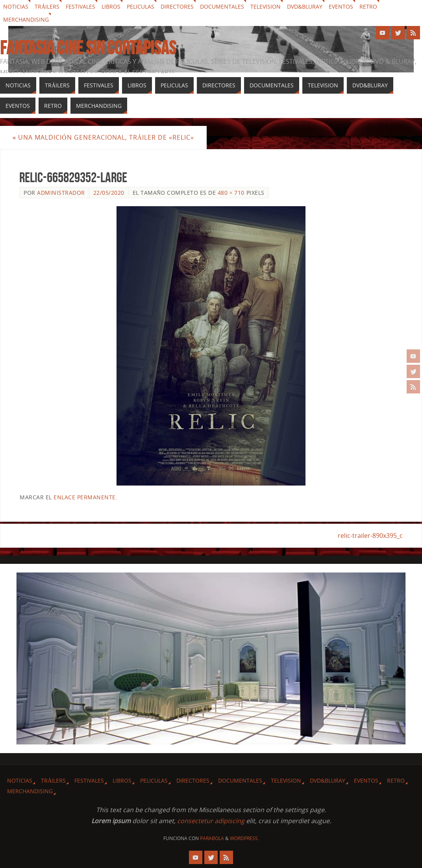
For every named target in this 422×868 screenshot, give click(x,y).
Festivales (81, 6)
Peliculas (141, 6)
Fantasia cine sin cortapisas (88, 48)
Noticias (16, 6)
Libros (111, 6)
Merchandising (26, 19)
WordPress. (244, 838)
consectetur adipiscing (211, 821)
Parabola (212, 838)
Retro (368, 6)
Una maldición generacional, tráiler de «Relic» (103, 137)
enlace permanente (85, 497)
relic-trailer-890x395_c (370, 536)
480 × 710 (231, 193)
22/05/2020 (109, 193)
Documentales (222, 6)
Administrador (61, 193)
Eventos (341, 6)
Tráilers (47, 6)
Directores (177, 6)
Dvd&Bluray (305, 6)
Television (266, 6)
